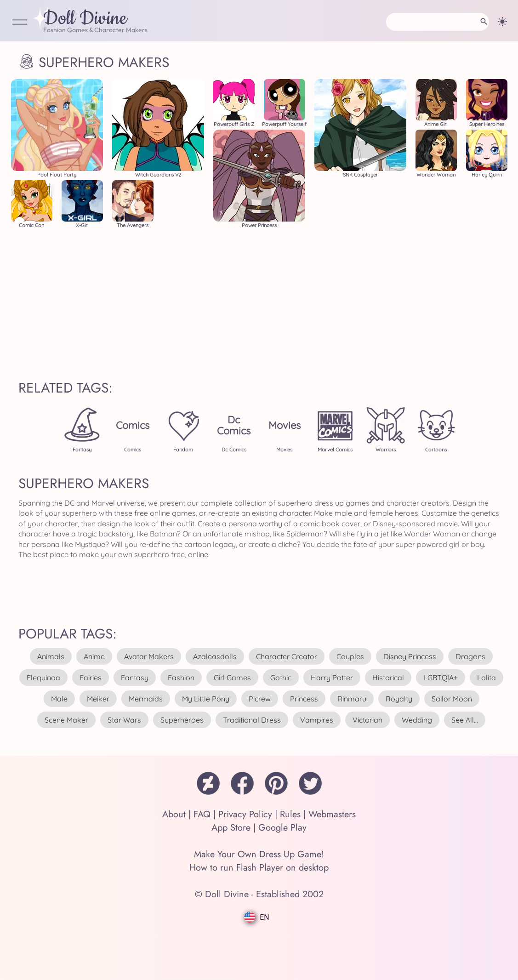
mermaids (146, 699)
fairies (91, 678)
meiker (98, 699)
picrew (260, 699)
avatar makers (149, 656)
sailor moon (452, 699)
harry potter (332, 678)
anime (94, 656)
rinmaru (352, 699)
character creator (287, 656)
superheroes (182, 720)
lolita (487, 678)
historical (388, 678)
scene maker (66, 720)
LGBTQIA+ (441, 678)
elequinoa (43, 678)
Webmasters (332, 814)
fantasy (135, 678)
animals (51, 656)
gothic (281, 678)
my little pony (206, 699)
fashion (181, 678)
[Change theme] (502, 22)
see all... (465, 720)
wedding (417, 720)
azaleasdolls (215, 656)
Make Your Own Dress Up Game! (259, 854)
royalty (399, 699)
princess (304, 699)
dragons (470, 656)
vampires (317, 720)
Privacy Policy (245, 814)
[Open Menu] (20, 23)
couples (350, 656)
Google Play (282, 828)
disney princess (410, 656)
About (174, 814)
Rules (290, 814)
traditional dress (252, 720)
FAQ (202, 814)
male (59, 699)
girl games (232, 678)
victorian (367, 720)
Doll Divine (85, 19)
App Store (231, 828)
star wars (124, 720)
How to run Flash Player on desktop (259, 868)
